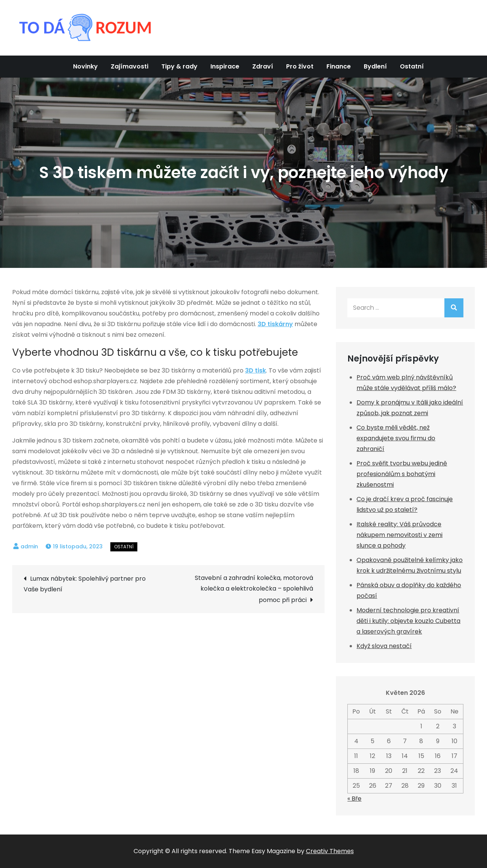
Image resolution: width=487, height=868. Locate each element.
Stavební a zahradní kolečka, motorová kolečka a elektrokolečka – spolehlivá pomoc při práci (254, 589)
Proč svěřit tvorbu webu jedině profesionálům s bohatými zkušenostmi (402, 474)
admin (29, 546)
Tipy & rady (179, 66)
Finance (339, 66)
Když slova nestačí (384, 646)
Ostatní (412, 66)
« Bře (354, 799)
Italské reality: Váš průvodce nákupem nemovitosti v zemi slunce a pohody (399, 535)
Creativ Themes (330, 851)
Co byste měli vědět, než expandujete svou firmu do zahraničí (396, 438)
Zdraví (263, 66)
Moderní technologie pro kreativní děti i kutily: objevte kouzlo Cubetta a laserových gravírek (408, 621)
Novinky (85, 66)
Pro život (300, 66)
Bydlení (375, 66)
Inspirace (225, 66)
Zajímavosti (130, 66)
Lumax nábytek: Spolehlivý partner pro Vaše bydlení (85, 584)
